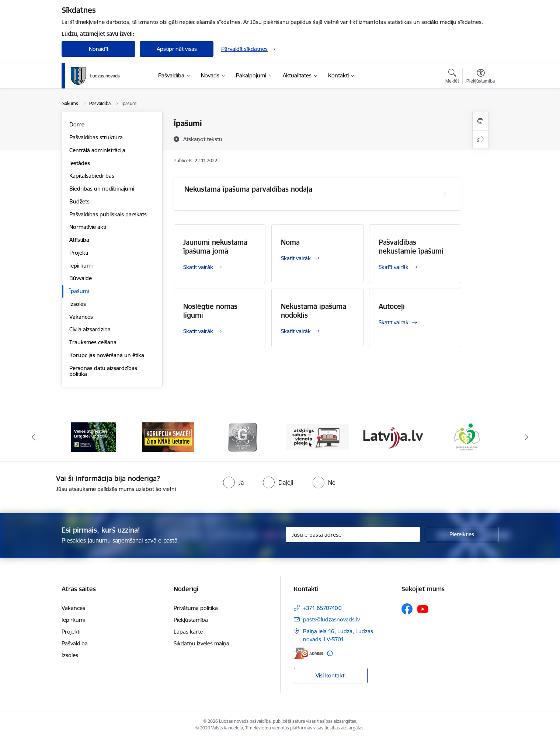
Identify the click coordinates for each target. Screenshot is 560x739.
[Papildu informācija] (330, 653)
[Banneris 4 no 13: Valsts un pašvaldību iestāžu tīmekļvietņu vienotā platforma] (318, 437)
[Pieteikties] (462, 534)
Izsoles (78, 304)
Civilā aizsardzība (90, 329)
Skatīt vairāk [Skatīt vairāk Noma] (296, 258)
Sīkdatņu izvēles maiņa (201, 643)
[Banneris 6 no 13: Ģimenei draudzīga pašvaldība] (467, 437)
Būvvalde (81, 278)
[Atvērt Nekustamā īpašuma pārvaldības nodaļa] (443, 194)
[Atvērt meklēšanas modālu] (452, 77)
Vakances (81, 317)
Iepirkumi (81, 266)
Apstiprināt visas (177, 49)
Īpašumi (79, 291)
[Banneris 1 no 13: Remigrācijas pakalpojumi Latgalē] (93, 437)
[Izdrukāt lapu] (480, 121)
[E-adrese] (309, 653)
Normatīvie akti (88, 227)
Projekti (79, 253)
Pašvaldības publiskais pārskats (108, 214)
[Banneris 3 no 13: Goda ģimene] (243, 437)
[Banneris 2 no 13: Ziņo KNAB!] (168, 437)
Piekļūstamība (191, 620)
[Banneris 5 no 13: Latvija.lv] (392, 437)
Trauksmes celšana (93, 342)
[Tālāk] (526, 437)
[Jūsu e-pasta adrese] (353, 534)
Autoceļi (392, 306)
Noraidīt (99, 49)
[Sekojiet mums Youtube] (423, 609)
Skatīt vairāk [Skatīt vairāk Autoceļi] (394, 322)
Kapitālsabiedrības (92, 176)
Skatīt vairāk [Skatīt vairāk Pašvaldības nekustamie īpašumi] (394, 267)
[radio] (233, 482)
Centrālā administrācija (97, 150)
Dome (77, 124)
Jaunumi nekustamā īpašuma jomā (215, 247)
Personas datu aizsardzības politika (103, 371)
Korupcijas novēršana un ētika (107, 355)
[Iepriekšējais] (34, 437)
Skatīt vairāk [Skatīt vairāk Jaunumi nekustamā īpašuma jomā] (198, 267)
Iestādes (80, 163)
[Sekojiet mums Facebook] (407, 609)
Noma (290, 242)
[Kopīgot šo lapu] (480, 140)
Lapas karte (188, 632)
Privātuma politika (196, 608)
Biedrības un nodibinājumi (102, 189)
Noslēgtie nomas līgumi (210, 311)
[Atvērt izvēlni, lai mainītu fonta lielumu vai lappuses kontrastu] (481, 77)
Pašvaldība (75, 643)
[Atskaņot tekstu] (203, 139)
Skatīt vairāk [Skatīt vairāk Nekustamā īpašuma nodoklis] (296, 331)
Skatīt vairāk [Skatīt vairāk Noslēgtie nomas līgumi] (198, 331)
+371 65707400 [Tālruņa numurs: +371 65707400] (322, 608)
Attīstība (79, 240)
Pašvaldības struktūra (96, 137)
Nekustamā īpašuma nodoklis (314, 311)
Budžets (79, 201)
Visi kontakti (331, 675)
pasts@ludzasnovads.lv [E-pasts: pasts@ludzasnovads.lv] (331, 619)
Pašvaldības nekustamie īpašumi (411, 247)
